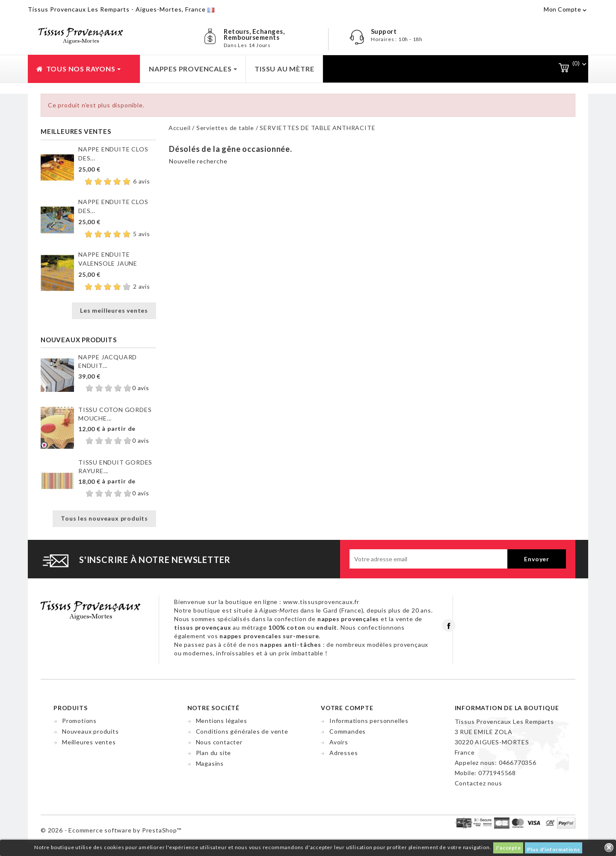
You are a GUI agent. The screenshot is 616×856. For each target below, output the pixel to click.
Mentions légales (222, 721)
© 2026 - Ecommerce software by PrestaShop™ (111, 830)
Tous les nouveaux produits (104, 518)
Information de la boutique (507, 708)
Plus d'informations (554, 849)
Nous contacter (219, 742)
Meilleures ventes (89, 742)
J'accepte (508, 848)
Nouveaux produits (90, 731)
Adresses (344, 753)
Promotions (79, 721)
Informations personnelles (369, 721)
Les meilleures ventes (114, 310)
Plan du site (214, 753)
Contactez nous (478, 783)
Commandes (348, 731)
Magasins (210, 763)
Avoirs (339, 742)
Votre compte (347, 708)
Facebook (449, 625)
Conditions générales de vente (242, 731)
